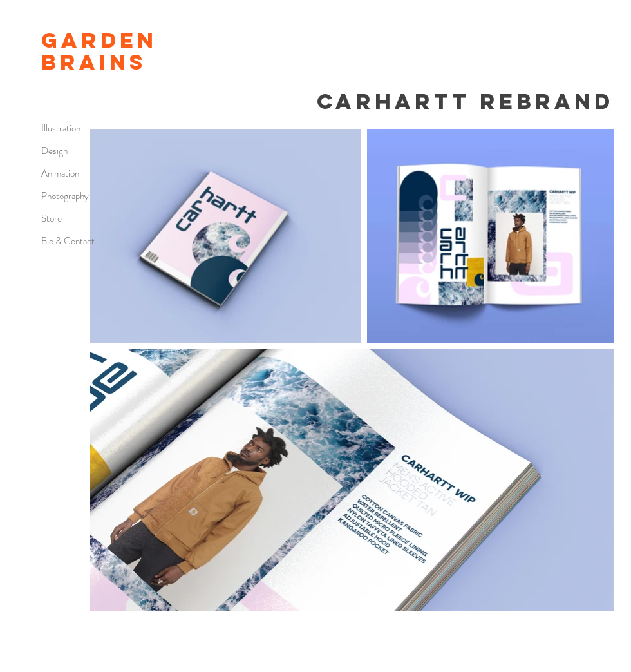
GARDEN (99, 40)
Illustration (61, 128)
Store (52, 218)
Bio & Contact (68, 241)
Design (54, 151)
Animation (60, 173)
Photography (65, 196)
